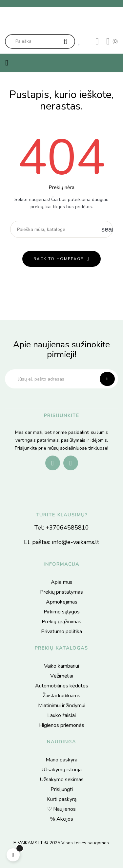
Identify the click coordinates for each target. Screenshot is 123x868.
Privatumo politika (61, 632)
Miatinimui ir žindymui (62, 706)
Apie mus (62, 582)
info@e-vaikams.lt (75, 542)
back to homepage (59, 259)
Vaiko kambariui (61, 666)
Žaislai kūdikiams (61, 696)
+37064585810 (67, 528)
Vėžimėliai (62, 676)
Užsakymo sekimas (62, 780)
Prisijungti (62, 789)
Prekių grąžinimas (61, 622)
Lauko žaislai (61, 715)
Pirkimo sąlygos (62, 612)
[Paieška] (61, 229)
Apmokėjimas (62, 602)
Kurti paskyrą (62, 799)
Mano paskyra (61, 760)
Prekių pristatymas (61, 592)
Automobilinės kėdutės (62, 686)
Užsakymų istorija (61, 770)
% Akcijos (62, 819)
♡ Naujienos (61, 809)
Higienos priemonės (62, 725)
